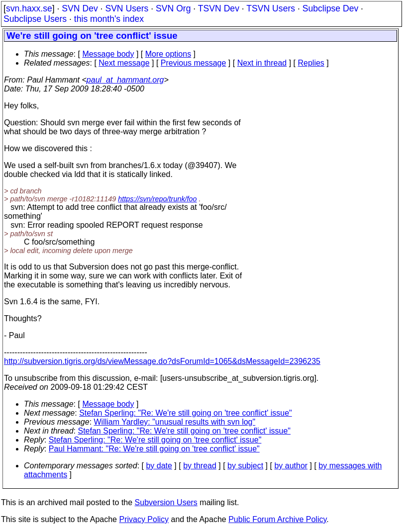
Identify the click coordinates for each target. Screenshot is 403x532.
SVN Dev (80, 8)
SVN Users (127, 8)
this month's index (109, 19)
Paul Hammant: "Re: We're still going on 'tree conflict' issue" (154, 449)
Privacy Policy (144, 519)
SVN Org (173, 8)
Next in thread (262, 63)
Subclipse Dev (330, 8)
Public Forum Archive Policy (277, 519)
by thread (200, 466)
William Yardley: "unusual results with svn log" (175, 422)
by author (291, 466)
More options (168, 54)
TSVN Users (271, 8)
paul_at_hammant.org (125, 80)
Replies (311, 63)
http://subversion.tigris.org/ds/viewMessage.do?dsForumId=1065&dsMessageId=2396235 (162, 361)
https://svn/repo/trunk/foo (157, 199)
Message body (108, 54)
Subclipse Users (35, 19)
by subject (245, 466)
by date (159, 466)
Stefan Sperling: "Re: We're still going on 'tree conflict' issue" (186, 413)
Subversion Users (166, 502)
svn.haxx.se (29, 8)
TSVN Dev (219, 8)
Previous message (194, 63)
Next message (124, 63)
